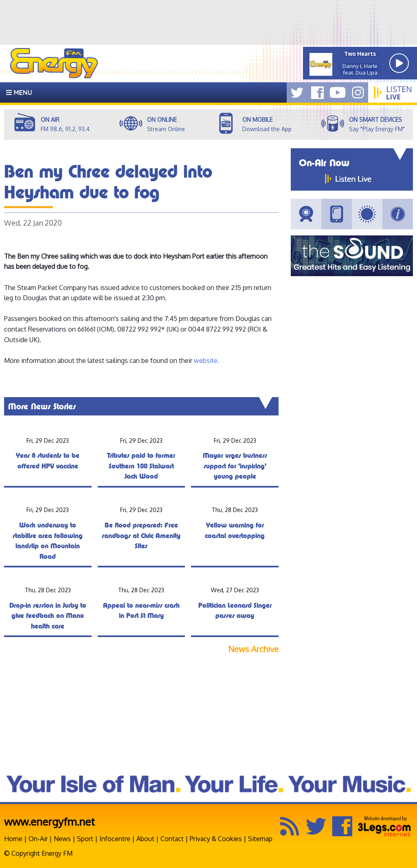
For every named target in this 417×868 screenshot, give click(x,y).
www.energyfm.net (49, 821)
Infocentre (115, 839)
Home (13, 839)
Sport (85, 839)
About (145, 839)
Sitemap (260, 839)
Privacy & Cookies (216, 839)
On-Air (38, 839)
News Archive (253, 649)
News (62, 839)
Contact (172, 839)
